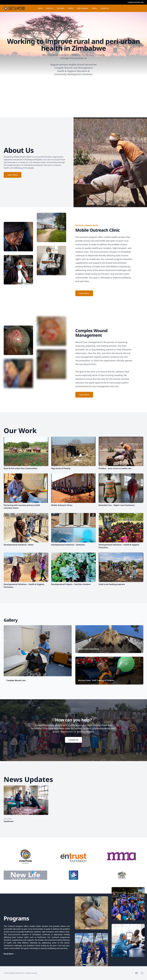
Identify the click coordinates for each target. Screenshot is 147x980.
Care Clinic (8, 819)
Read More (10, 954)
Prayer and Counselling (88, 649)
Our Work (61, 10)
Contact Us (105, 8)
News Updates (83, 8)
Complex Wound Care (16, 680)
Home (40, 8)
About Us (50, 8)
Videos (94, 8)
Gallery (71, 10)
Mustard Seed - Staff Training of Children (96, 680)
